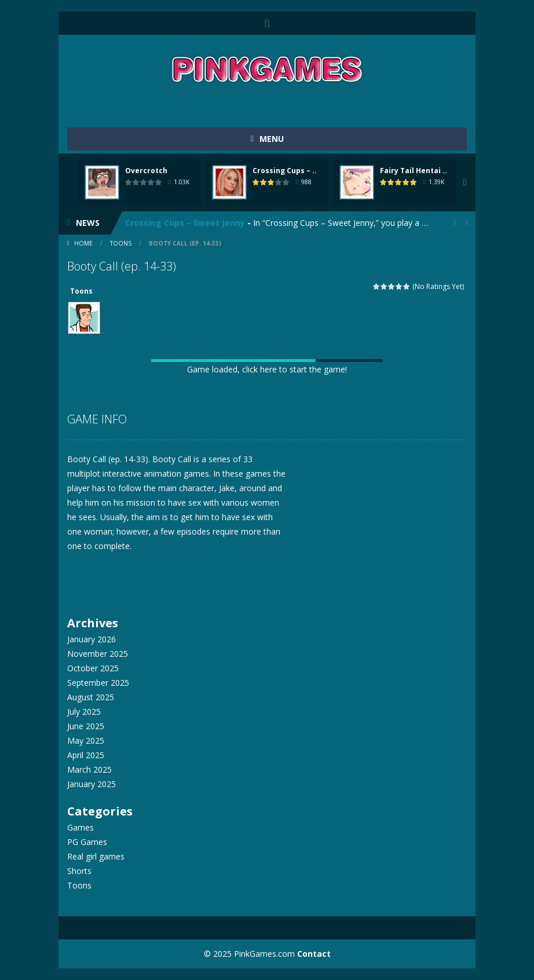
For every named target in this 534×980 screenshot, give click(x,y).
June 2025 (86, 726)
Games (81, 827)
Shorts (79, 871)
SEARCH (267, 23)
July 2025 (84, 712)
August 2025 (91, 697)
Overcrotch (146, 171)
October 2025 (93, 668)
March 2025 (89, 769)
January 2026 (92, 639)
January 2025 (92, 784)
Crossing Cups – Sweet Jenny (185, 223)
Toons (121, 243)
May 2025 (86, 741)
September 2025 (98, 683)
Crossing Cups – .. (285, 171)
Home (83, 243)
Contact (314, 954)
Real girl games (96, 856)
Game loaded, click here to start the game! (267, 369)
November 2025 (98, 654)
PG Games (87, 842)
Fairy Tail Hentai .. (414, 171)
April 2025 (86, 755)
